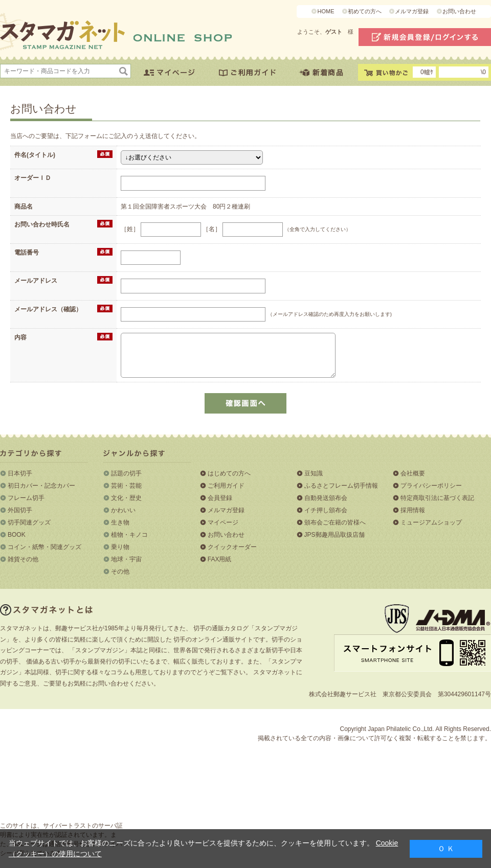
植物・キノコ (129, 535)
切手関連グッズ (29, 522)
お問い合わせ (459, 11)
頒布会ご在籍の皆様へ (335, 522)
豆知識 (314, 473)
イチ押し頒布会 (326, 510)
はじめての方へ (229, 473)
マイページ (223, 522)
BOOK (17, 535)
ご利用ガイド (226, 486)
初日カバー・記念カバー (41, 486)
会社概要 (413, 473)
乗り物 (120, 547)
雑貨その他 (23, 559)
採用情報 (413, 510)
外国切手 (20, 510)
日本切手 (20, 473)
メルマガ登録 (412, 11)
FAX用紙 (220, 559)
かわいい (123, 510)
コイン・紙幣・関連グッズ (44, 547)
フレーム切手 (26, 498)
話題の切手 (126, 473)
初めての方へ (365, 11)
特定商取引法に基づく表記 (437, 498)
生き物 (120, 522)
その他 (120, 572)
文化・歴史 (126, 498)
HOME (326, 11)
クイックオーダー (232, 547)
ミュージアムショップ (431, 522)
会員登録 (220, 498)
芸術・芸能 (126, 486)
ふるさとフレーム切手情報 (341, 486)
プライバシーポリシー (431, 486)
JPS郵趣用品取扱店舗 (334, 535)
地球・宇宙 (126, 559)
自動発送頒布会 (326, 498)
